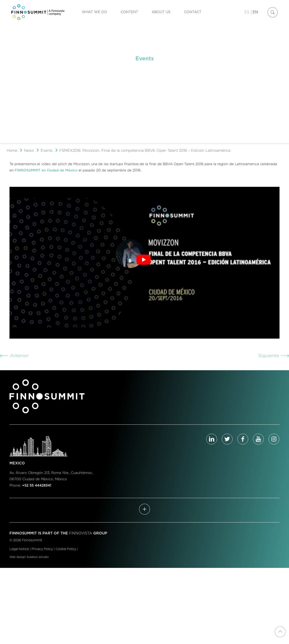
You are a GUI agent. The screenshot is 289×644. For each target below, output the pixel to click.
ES (247, 12)
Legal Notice (19, 549)
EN (255, 12)
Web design (17, 557)
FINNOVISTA (81, 533)
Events (47, 151)
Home (12, 151)
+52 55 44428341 (37, 486)
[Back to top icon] (280, 632)
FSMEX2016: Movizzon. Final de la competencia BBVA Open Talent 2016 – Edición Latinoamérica (145, 151)
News (29, 151)
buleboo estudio (38, 557)
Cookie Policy (66, 549)
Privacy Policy (42, 549)
